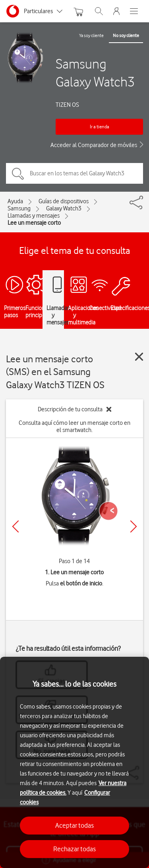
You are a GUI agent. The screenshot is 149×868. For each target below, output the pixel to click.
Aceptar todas (74, 825)
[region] (74, 762)
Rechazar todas (74, 849)
